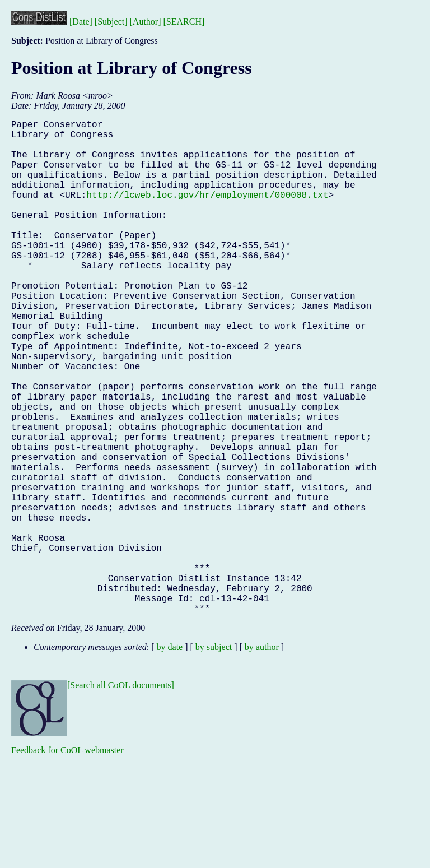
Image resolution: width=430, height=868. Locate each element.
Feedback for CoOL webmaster (67, 860)
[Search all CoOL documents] (121, 795)
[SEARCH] (184, 22)
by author (262, 757)
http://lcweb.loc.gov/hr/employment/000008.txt (207, 212)
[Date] (81, 22)
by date (170, 757)
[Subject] (111, 22)
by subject (214, 757)
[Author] (146, 22)
